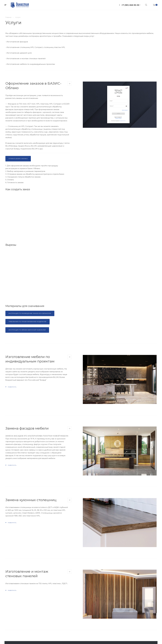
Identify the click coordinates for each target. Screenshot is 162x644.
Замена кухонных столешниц (31, 500)
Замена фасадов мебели (27, 428)
